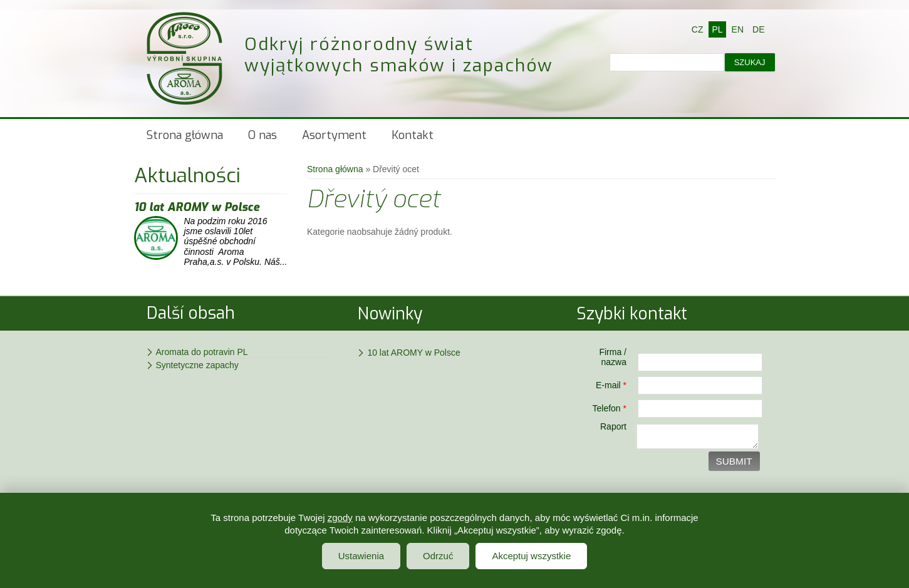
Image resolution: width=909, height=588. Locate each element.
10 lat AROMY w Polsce (197, 207)
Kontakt (413, 135)
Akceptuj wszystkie (531, 556)
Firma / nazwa (613, 357)
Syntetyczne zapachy (197, 365)
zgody (340, 518)
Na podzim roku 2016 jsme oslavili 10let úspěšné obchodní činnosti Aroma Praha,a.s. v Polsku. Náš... (236, 241)
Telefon (610, 408)
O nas (262, 135)
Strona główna (185, 135)
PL (717, 29)
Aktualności (187, 175)
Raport (613, 426)
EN (738, 29)
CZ (698, 29)
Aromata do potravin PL (202, 352)
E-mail (611, 385)
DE (758, 29)
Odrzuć (438, 556)
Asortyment (334, 135)
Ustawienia (361, 556)
